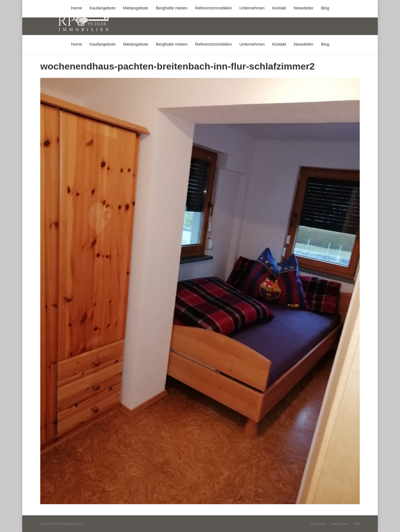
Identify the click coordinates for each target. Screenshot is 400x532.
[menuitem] (77, 44)
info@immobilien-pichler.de (172, 5)
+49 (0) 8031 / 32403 (128, 5)
